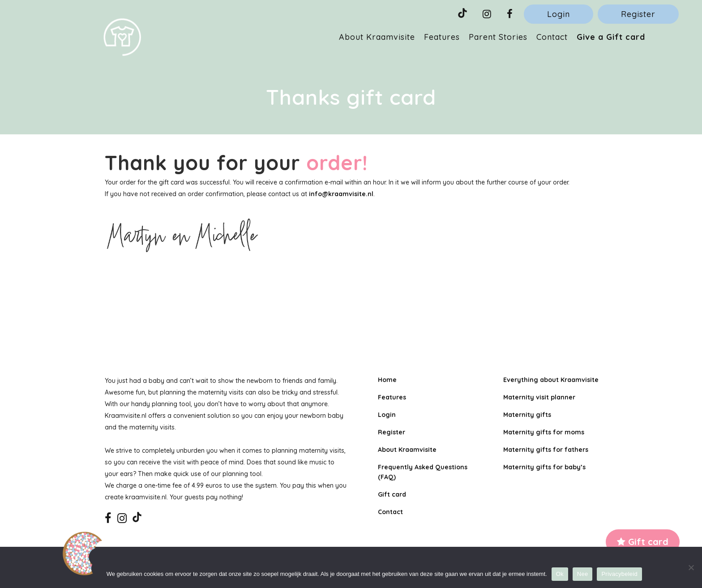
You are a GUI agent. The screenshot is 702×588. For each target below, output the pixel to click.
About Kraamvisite (407, 450)
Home (387, 380)
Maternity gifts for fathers (546, 450)
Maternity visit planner (539, 397)
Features (392, 397)
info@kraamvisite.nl (341, 194)
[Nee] (691, 567)
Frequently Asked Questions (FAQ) (423, 472)
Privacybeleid (619, 574)
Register (638, 14)
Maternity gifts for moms (544, 432)
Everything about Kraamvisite (551, 380)
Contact (390, 512)
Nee (583, 574)
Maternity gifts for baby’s (544, 467)
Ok (560, 574)
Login (559, 14)
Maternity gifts (527, 415)
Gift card (643, 542)
